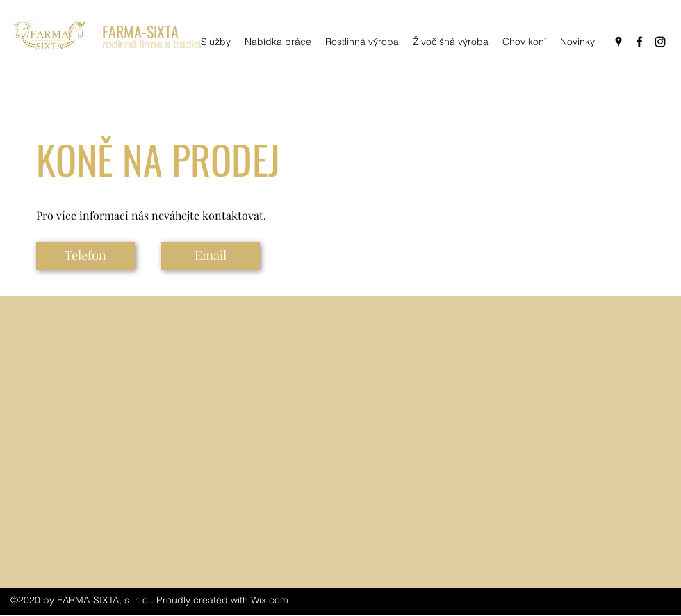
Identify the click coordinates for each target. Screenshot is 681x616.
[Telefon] (85, 256)
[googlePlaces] (618, 42)
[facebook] (639, 42)
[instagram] (660, 42)
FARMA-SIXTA (140, 31)
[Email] (211, 256)
